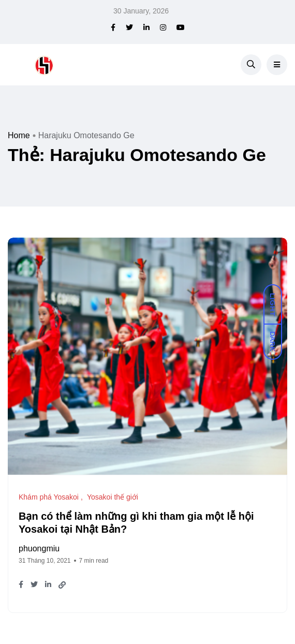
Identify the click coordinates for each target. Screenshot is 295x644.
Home (19, 135)
